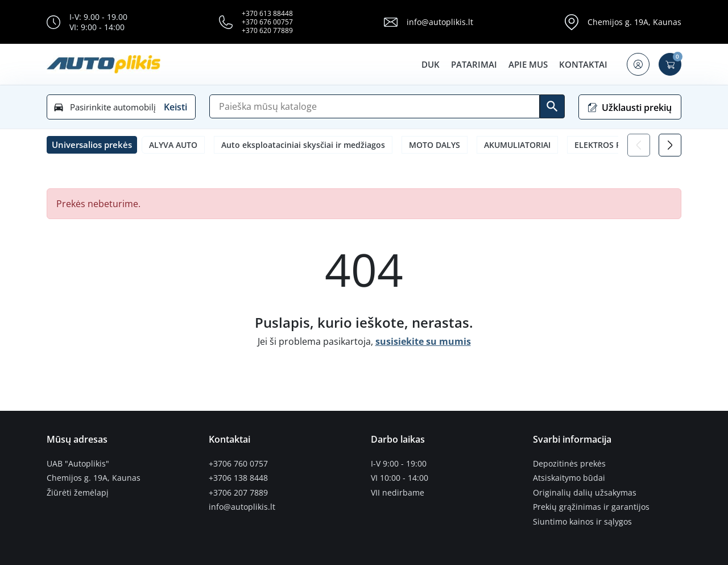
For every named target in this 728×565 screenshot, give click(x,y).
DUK (431, 64)
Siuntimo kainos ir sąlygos (582, 522)
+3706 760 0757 (238, 464)
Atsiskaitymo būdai (569, 478)
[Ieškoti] (552, 106)
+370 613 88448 (267, 13)
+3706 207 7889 (238, 493)
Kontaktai (583, 64)
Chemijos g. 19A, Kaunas (634, 22)
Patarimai (474, 64)
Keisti (175, 107)
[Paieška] (375, 106)
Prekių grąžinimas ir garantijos (591, 507)
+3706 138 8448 (238, 478)
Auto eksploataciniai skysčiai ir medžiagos (303, 145)
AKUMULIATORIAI (517, 145)
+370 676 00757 (267, 22)
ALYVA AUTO (173, 145)
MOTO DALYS (435, 145)
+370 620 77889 (267, 30)
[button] (638, 64)
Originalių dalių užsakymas (585, 493)
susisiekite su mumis (423, 341)
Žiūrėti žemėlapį (78, 493)
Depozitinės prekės (569, 464)
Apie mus (528, 64)
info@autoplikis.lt (440, 22)
